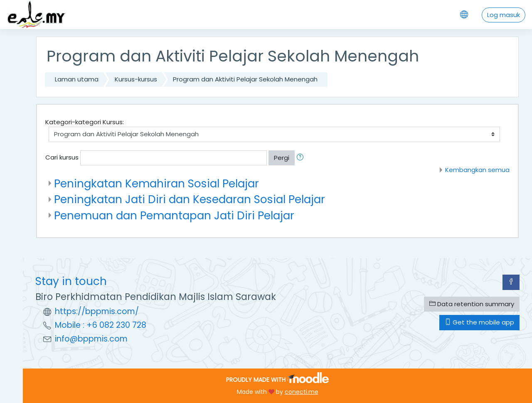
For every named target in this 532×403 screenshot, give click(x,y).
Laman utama (77, 79)
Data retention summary (472, 304)
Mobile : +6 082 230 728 (101, 325)
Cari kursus (62, 157)
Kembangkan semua (477, 170)
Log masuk (504, 15)
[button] (302, 158)
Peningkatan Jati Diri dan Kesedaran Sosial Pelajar (190, 199)
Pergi (282, 158)
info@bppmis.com (91, 339)
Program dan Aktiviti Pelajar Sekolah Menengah (245, 79)
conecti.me (302, 392)
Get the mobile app (479, 322)
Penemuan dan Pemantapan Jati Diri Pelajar (174, 215)
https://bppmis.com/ (97, 311)
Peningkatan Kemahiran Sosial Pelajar (156, 183)
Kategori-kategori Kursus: (85, 122)
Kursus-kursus (136, 79)
